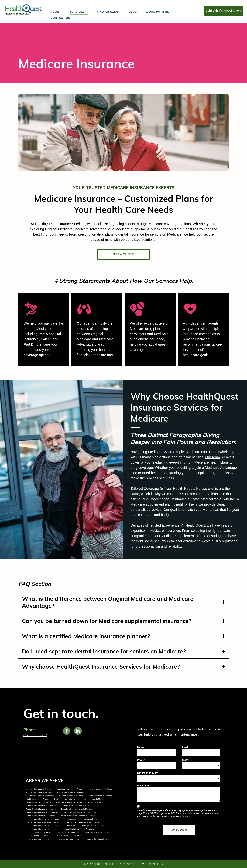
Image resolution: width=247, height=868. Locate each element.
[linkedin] (78, 731)
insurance (218, 531)
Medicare (202, 531)
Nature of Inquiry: (148, 773)
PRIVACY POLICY (133, 864)
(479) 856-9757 (35, 735)
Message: (143, 785)
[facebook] (67, 731)
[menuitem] (56, 12)
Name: (141, 747)
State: (186, 760)
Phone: (141, 760)
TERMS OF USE (155, 864)
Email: (186, 747)
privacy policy (181, 816)
